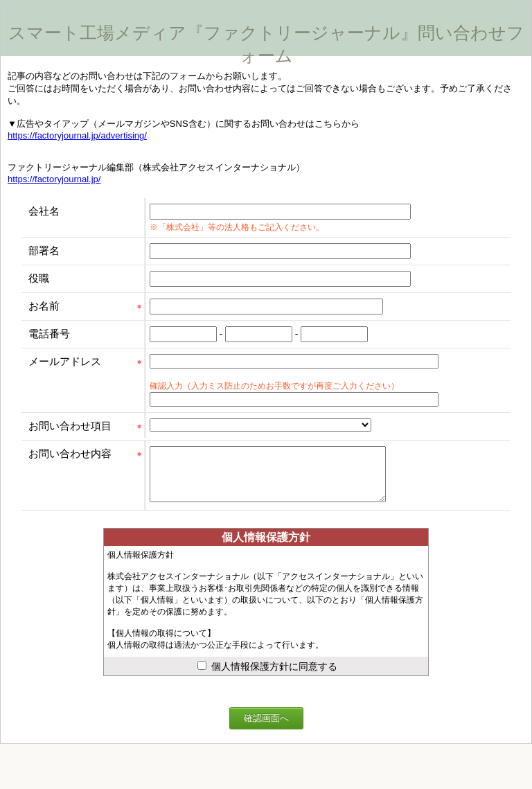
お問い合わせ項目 (70, 426)
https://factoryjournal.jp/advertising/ (77, 135)
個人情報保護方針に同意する (267, 677)
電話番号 (49, 334)
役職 (39, 278)
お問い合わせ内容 (70, 453)
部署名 (44, 250)
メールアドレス (65, 361)
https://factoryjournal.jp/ (54, 179)
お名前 (44, 306)
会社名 (44, 211)
